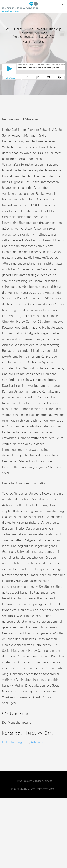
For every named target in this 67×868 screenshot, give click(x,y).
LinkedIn (8, 742)
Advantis (37, 742)
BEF (26, 742)
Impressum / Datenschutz (35, 781)
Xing (19, 742)
